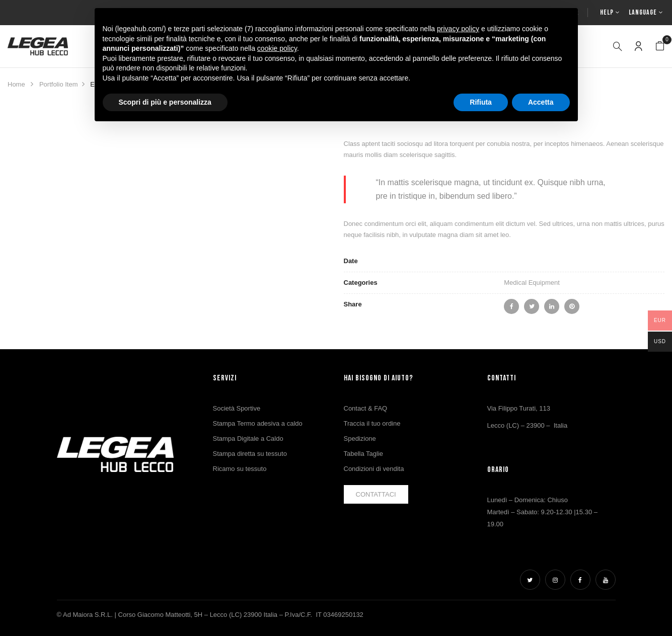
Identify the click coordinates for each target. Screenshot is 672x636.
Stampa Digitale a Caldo (248, 439)
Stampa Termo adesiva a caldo (258, 423)
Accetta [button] (541, 102)
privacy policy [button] (458, 29)
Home (16, 84)
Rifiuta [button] (481, 102)
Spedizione (360, 439)
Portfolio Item (59, 84)
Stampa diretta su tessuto (250, 454)
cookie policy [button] (277, 48)
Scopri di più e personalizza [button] (165, 102)
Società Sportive (237, 408)
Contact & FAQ (366, 408)
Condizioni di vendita (374, 469)
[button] (660, 46)
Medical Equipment (532, 283)
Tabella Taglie (364, 454)
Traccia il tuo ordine (372, 423)
